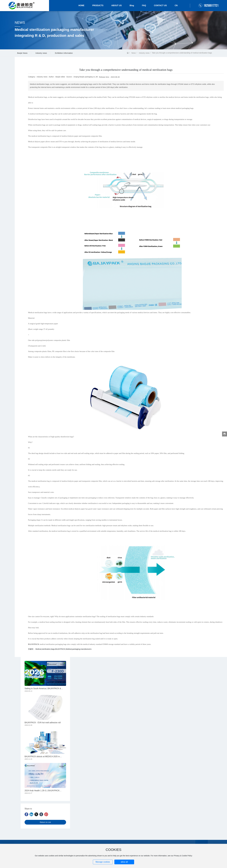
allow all (124, 862)
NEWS (20, 23)
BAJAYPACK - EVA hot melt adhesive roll (43, 723)
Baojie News (22, 53)
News (134, 53)
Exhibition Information (64, 53)
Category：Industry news (38, 77)
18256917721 (211, 6)
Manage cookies (103, 862)
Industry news (41, 53)
